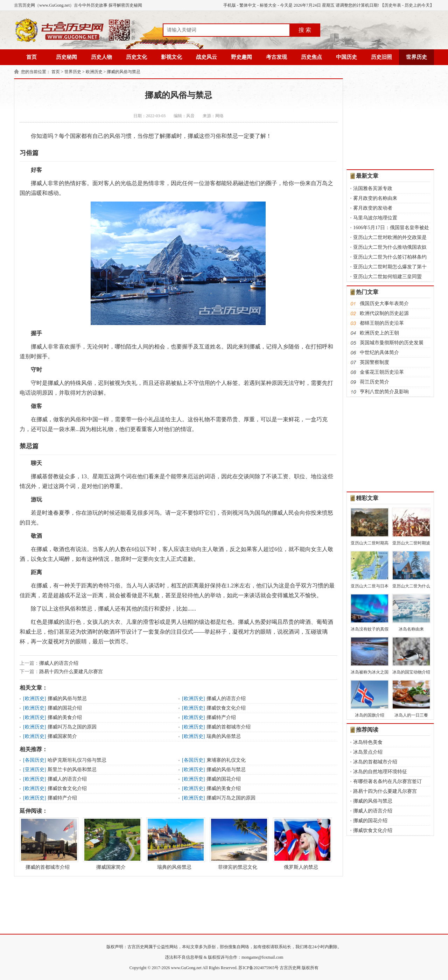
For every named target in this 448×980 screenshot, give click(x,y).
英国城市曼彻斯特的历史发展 (392, 343)
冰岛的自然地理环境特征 (380, 772)
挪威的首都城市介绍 (229, 727)
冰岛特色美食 (368, 742)
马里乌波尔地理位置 (375, 218)
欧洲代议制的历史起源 (384, 313)
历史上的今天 (417, 5)
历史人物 (101, 57)
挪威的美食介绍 (65, 717)
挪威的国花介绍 (65, 708)
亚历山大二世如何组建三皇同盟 (387, 277)
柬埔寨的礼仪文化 (226, 760)
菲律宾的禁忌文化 (238, 844)
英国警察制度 (374, 362)
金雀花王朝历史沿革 (382, 372)
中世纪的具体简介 (379, 352)
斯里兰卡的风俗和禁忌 (72, 770)
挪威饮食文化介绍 (226, 708)
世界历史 (416, 57)
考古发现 (276, 57)
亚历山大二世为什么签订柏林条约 (390, 257)
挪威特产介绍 (221, 717)
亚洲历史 (35, 770)
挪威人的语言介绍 (59, 663)
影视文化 (171, 57)
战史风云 (206, 57)
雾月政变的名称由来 (375, 198)
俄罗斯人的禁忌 (301, 844)
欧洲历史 (94, 72)
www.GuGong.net (186, 968)
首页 (31, 57)
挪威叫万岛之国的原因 (72, 727)
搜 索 (305, 30)
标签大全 (268, 5)
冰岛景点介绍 (368, 752)
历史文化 (136, 57)
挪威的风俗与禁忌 (124, 72)
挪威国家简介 (62, 736)
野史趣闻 (241, 57)
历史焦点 (311, 57)
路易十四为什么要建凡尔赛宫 (71, 672)
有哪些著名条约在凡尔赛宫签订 (387, 781)
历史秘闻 (66, 57)
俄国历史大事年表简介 (384, 304)
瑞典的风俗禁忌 (224, 736)
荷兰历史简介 (374, 382)
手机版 (230, 5)
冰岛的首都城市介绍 (375, 762)
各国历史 (35, 760)
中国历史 (346, 57)
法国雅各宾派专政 (373, 188)
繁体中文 (248, 5)
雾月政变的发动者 (373, 208)
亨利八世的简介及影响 (384, 392)
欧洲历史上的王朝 (379, 333)
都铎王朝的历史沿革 (382, 323)
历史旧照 (381, 57)
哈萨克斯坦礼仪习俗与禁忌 (77, 760)
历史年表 (393, 5)
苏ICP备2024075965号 (258, 968)
